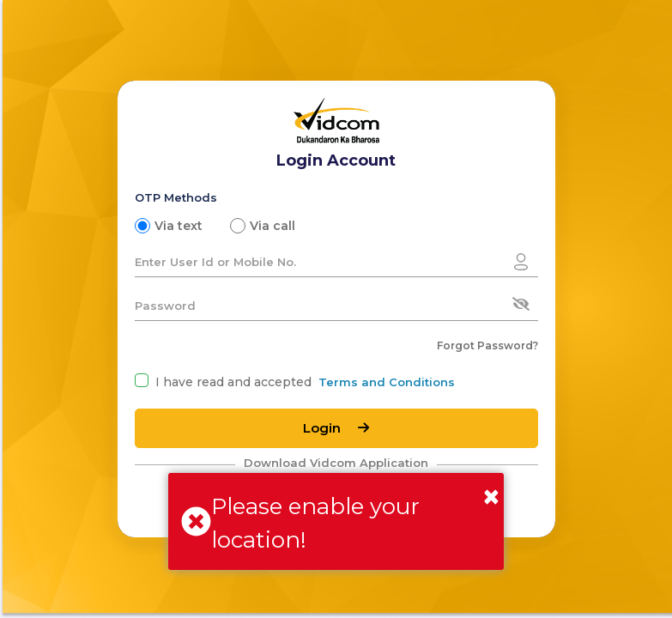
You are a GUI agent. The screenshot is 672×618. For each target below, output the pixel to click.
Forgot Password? (487, 345)
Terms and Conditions (387, 382)
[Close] (491, 497)
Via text (179, 226)
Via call (272, 226)
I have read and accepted (233, 382)
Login (336, 428)
